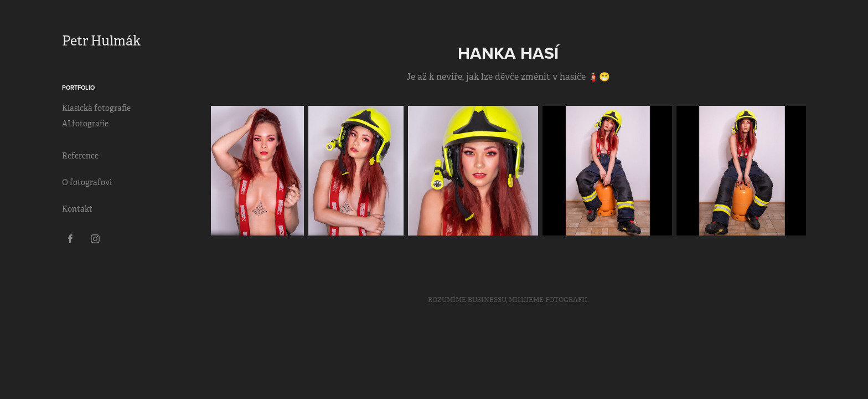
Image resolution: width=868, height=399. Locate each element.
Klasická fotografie (96, 108)
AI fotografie (85, 124)
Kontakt (77, 209)
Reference (80, 156)
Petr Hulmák (101, 41)
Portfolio (78, 88)
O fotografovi (87, 182)
